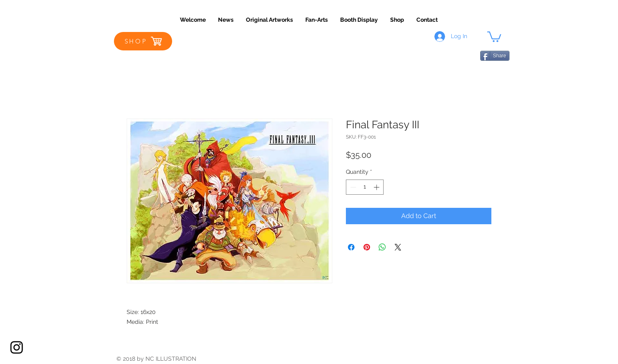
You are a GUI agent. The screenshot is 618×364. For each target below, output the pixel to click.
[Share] (495, 56)
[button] (494, 36)
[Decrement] (352, 187)
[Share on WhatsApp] (382, 247)
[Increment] (377, 187)
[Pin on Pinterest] (367, 247)
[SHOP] (143, 41)
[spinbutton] (365, 187)
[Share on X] (398, 247)
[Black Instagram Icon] (17, 347)
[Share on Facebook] (351, 247)
